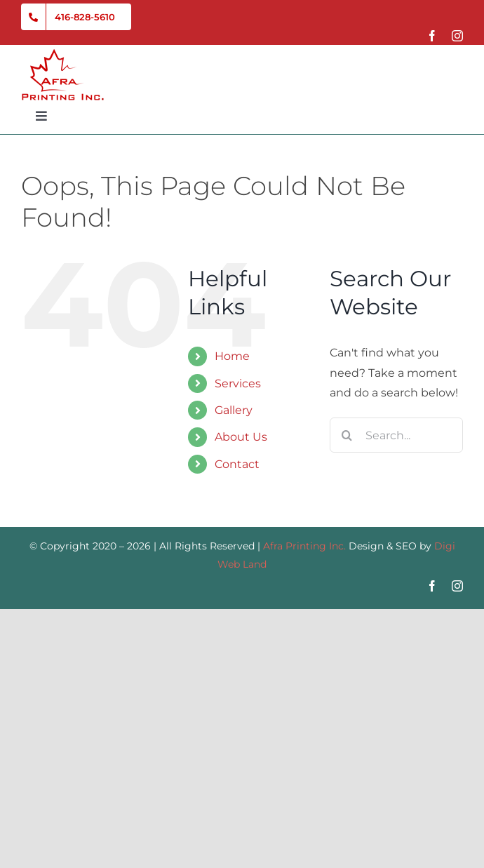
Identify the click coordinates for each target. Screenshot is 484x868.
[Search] (347, 435)
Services (238, 383)
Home (232, 356)
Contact (237, 464)
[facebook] (432, 36)
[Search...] (396, 435)
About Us (241, 437)
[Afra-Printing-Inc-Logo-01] (63, 54)
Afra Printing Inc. (304, 546)
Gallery (234, 410)
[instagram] (457, 36)
